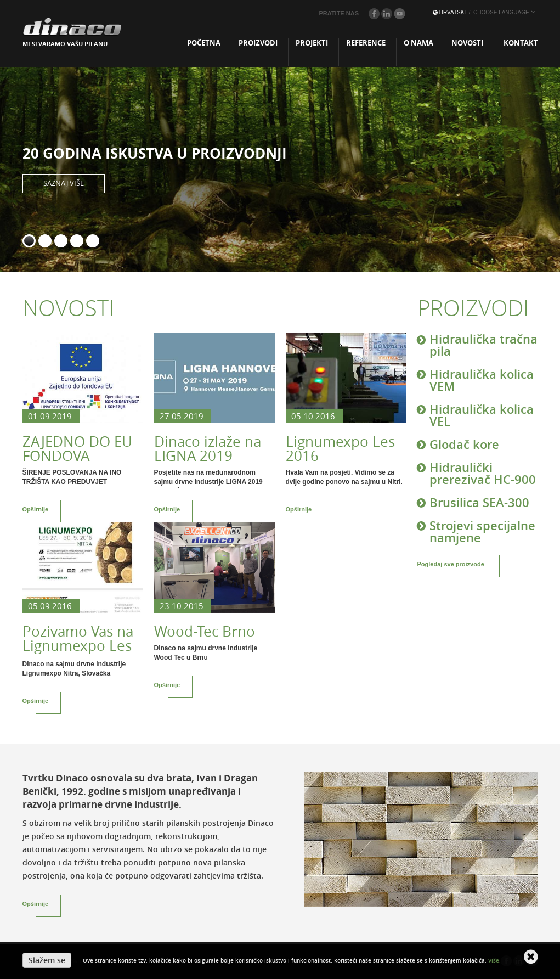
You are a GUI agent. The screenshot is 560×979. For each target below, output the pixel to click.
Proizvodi (258, 43)
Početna (204, 43)
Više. (494, 960)
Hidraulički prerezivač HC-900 (483, 473)
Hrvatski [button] (484, 12)
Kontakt (521, 43)
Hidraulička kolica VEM (482, 380)
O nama (418, 43)
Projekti (312, 43)
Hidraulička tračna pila (483, 346)
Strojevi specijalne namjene (482, 531)
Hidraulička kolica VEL (482, 415)
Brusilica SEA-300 (479, 502)
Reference (366, 43)
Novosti (467, 43)
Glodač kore (464, 444)
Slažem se (47, 960)
